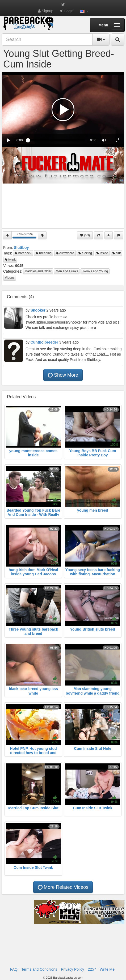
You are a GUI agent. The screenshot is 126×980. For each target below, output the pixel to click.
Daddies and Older (38, 271)
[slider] (56, 140)
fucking (85, 253)
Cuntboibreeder (44, 342)
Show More (63, 375)
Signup (45, 11)
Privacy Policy (72, 969)
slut (116, 253)
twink (10, 260)
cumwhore (65, 253)
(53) (85, 235)
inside (102, 253)
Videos (10, 278)
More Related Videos (62, 887)
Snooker (38, 310)
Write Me (107, 969)
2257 (92, 969)
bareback (23, 253)
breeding (44, 253)
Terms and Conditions (39, 969)
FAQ (14, 969)
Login (67, 11)
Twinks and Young (95, 271)
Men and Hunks (67, 271)
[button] (84, 11)
